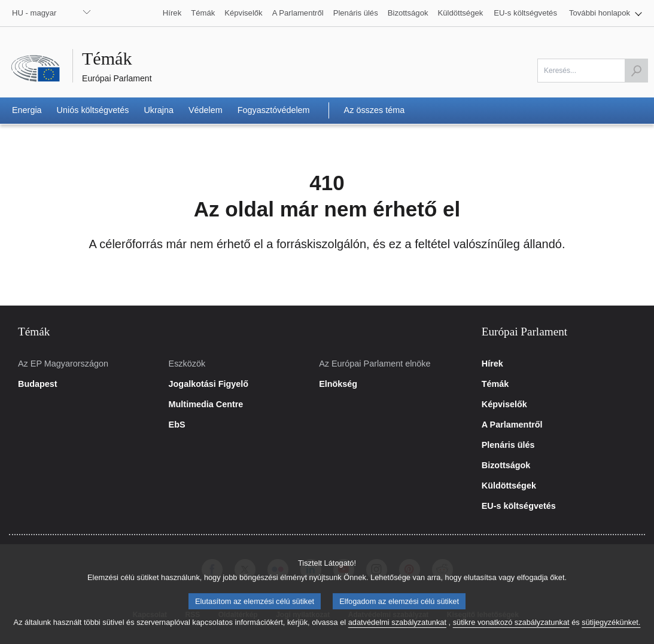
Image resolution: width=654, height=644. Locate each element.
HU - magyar (34, 13)
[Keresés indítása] (636, 71)
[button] (606, 13)
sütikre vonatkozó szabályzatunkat (511, 630)
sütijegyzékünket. (611, 630)
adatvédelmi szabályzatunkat (397, 630)
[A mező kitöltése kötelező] (593, 71)
